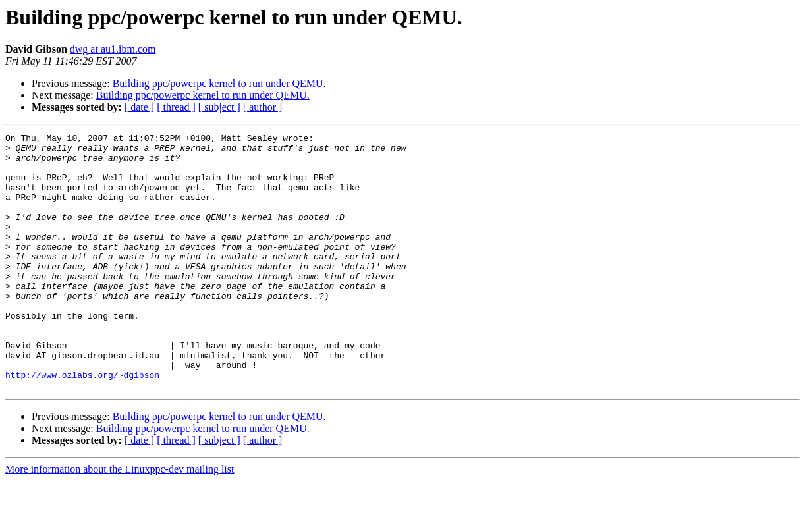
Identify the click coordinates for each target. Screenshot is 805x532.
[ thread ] (176, 107)
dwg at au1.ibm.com (113, 49)
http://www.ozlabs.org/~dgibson (82, 424)
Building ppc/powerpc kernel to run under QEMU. (219, 83)
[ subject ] (219, 107)
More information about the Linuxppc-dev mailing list (120, 520)
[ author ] (263, 107)
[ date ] (139, 107)
